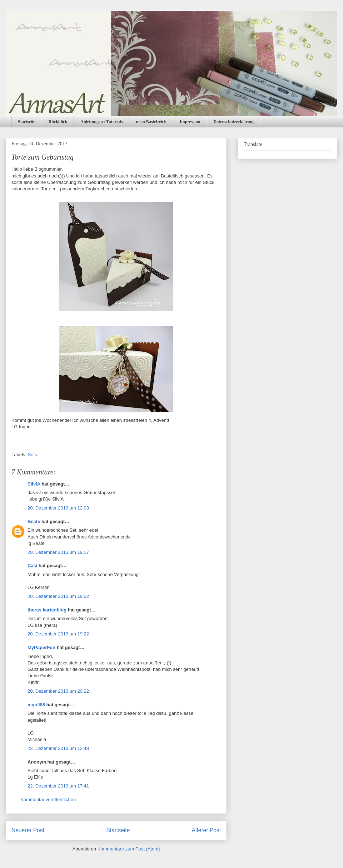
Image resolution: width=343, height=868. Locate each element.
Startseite (27, 122)
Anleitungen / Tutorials (101, 122)
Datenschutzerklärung (234, 122)
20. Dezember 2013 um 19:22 (58, 596)
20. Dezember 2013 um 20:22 (58, 691)
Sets (33, 455)
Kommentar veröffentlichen (48, 799)
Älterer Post (206, 830)
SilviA (34, 484)
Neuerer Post (28, 830)
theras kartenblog (47, 610)
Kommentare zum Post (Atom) (129, 849)
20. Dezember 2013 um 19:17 (58, 552)
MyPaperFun (41, 647)
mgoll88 (36, 705)
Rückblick (58, 122)
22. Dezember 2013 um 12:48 (58, 748)
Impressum (190, 122)
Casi (32, 565)
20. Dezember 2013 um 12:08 (58, 508)
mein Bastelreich (151, 122)
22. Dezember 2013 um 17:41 (58, 786)
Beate (34, 521)
